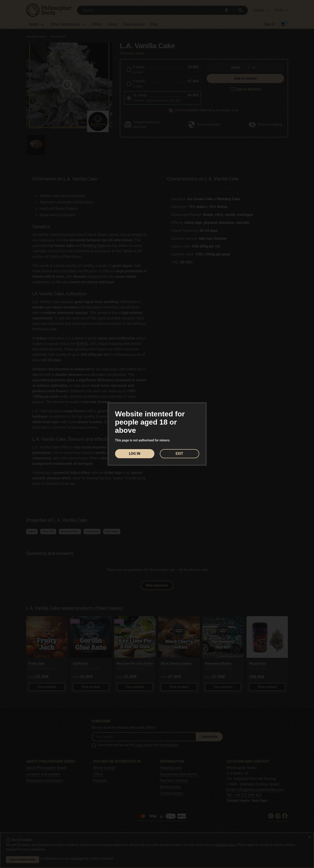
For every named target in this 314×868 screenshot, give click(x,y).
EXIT (179, 454)
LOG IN (135, 454)
